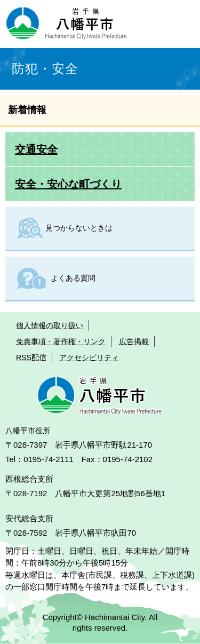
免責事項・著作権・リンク (61, 341)
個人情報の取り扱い (50, 325)
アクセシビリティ (89, 357)
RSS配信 (31, 357)
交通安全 (36, 149)
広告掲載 (134, 341)
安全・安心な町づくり (68, 184)
